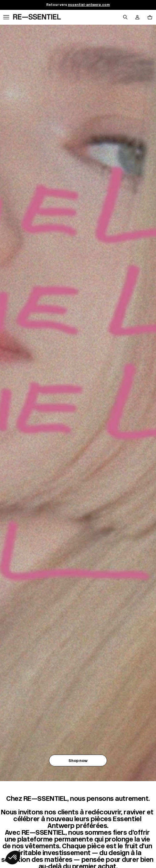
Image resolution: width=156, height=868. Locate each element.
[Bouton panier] (150, 17)
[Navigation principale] (6, 17)
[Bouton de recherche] (125, 17)
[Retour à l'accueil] (37, 17)
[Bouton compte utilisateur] (138, 17)
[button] (13, 858)
